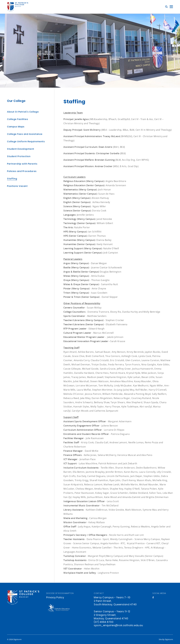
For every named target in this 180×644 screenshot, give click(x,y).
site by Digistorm (166, 639)
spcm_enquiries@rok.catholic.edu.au (118, 626)
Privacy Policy (55, 598)
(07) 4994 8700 (104, 622)
